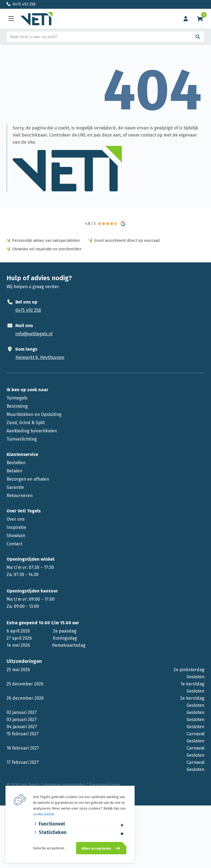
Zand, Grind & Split (26, 423)
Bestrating (17, 406)
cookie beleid (43, 814)
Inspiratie (16, 527)
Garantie (15, 487)
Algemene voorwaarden (64, 785)
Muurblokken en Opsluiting (34, 414)
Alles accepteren (96, 848)
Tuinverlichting (22, 439)
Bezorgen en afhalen (28, 479)
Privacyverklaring (104, 785)
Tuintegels (17, 398)
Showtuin (16, 536)
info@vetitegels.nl (34, 334)
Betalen (14, 471)
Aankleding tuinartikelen (32, 431)
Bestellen (16, 463)
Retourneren (20, 496)
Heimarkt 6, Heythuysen (40, 357)
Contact (14, 544)
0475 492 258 (24, 4)
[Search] (198, 37)
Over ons (16, 519)
